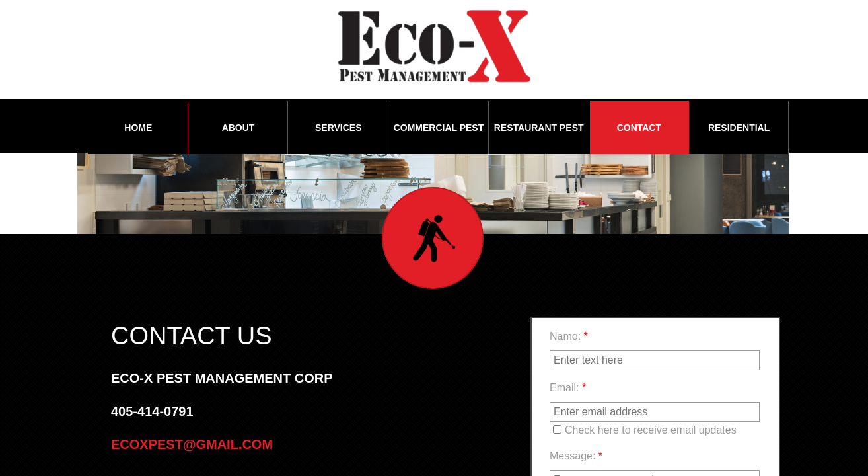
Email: (568, 388)
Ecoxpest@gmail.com (192, 444)
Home (138, 128)
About (238, 128)
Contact (639, 128)
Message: (576, 456)
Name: (569, 336)
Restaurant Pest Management (539, 138)
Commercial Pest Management (439, 138)
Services (339, 128)
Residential (739, 128)
